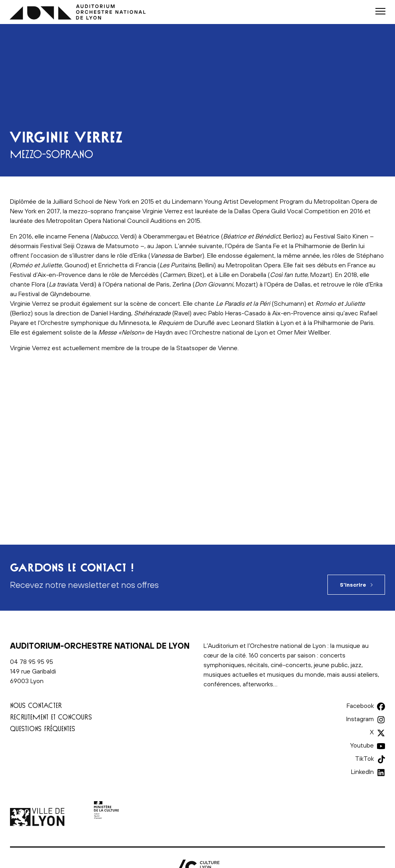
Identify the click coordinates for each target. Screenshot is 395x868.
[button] (380, 11)
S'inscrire (353, 585)
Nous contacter (36, 705)
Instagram (360, 719)
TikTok (364, 758)
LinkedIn (362, 772)
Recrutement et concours (51, 717)
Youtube (362, 745)
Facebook (360, 706)
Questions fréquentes (43, 729)
